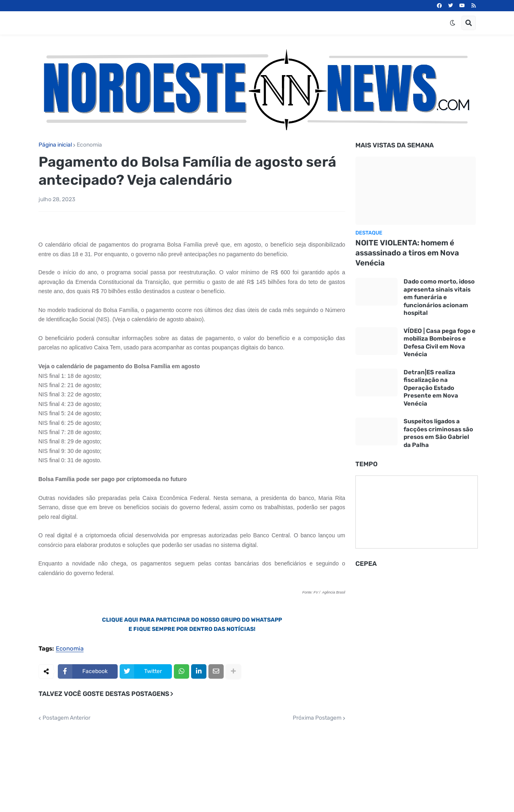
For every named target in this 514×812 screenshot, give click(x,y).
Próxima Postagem (317, 718)
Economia (89, 145)
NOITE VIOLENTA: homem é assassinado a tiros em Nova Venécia (407, 253)
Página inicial (55, 145)
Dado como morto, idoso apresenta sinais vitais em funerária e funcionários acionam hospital (439, 297)
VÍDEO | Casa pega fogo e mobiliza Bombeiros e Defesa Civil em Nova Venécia (440, 343)
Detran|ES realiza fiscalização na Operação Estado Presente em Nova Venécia (431, 388)
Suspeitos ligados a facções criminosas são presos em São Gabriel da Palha (438, 433)
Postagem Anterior (66, 718)
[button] (453, 23)
